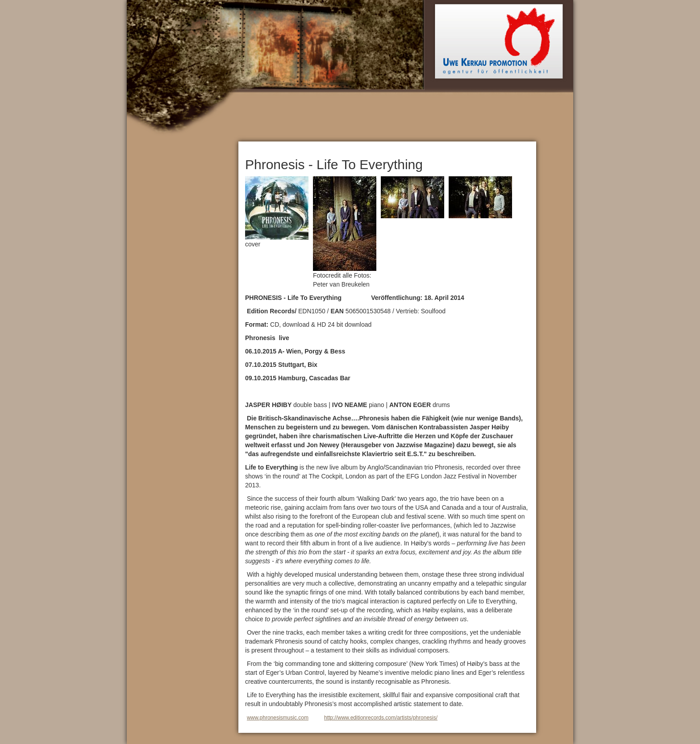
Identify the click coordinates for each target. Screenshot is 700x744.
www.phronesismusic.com (278, 718)
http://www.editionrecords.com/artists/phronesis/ (381, 718)
